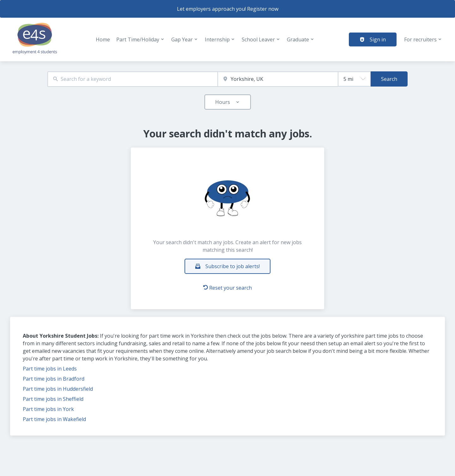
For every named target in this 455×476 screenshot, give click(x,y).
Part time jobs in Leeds (50, 369)
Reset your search (227, 288)
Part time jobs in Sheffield (53, 399)
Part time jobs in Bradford (54, 379)
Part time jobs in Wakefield (54, 419)
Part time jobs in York (48, 409)
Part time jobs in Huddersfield (58, 389)
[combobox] (133, 79)
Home (103, 39)
